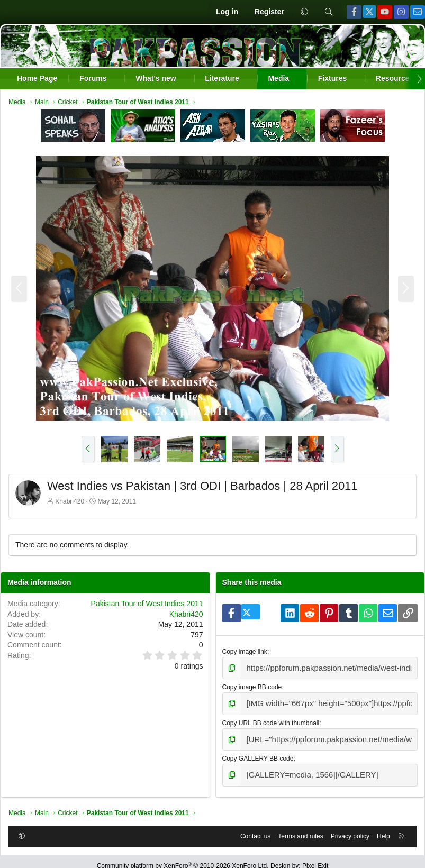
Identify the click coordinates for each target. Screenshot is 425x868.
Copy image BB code (252, 685)
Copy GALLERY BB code (258, 752)
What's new (156, 78)
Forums (93, 78)
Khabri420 (70, 501)
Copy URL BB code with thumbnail (271, 719)
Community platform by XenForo (183, 857)
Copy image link (245, 652)
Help (383, 827)
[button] (304, 12)
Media (278, 78)
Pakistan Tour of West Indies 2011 (147, 604)
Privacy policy (350, 827)
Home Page (37, 78)
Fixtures (332, 78)
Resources (395, 78)
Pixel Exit (315, 857)
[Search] (329, 12)
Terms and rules (300, 827)
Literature (222, 78)
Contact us (255, 827)
